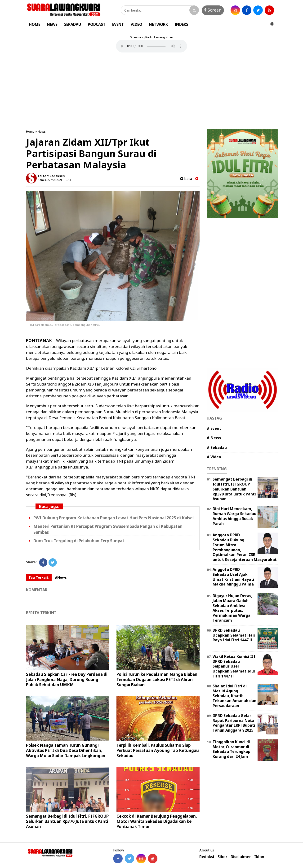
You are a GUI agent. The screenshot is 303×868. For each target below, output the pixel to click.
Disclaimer (241, 857)
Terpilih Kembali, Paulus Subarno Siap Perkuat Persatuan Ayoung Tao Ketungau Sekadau (158, 750)
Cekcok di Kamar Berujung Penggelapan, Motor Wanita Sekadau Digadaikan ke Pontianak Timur (157, 821)
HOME (35, 24)
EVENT (118, 24)
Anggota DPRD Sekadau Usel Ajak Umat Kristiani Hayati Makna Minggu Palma (233, 577)
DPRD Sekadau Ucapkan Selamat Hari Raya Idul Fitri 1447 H (234, 635)
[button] (272, 22)
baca (186, 179)
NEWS (52, 24)
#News (61, 577)
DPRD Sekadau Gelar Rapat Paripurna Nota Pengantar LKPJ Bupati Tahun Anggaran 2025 (234, 723)
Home (30, 131)
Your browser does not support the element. (151, 46)
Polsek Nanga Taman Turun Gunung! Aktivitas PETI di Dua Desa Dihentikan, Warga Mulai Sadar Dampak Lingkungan (66, 750)
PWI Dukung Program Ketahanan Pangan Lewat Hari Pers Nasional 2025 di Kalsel (114, 518)
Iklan (259, 857)
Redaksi (207, 857)
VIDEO (136, 24)
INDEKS (181, 24)
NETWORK (158, 24)
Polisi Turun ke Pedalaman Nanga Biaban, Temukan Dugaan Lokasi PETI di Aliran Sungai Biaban (158, 679)
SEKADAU (73, 24)
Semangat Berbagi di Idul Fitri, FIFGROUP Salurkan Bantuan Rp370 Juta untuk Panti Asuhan (67, 821)
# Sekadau (217, 447)
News (42, 131)
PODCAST (97, 24)
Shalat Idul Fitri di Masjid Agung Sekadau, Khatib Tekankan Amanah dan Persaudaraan (234, 696)
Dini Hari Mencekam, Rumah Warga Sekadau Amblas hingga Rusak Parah (234, 516)
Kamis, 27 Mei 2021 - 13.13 (54, 180)
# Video (214, 457)
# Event (214, 428)
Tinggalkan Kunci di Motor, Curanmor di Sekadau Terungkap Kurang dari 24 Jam (232, 749)
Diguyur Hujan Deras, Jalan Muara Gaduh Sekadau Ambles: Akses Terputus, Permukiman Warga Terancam (232, 608)
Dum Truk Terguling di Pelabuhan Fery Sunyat (79, 541)
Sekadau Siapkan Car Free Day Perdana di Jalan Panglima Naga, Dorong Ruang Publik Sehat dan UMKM (67, 679)
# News (214, 438)
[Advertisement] (151, 91)
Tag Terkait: (39, 577)
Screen (213, 10)
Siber (222, 857)
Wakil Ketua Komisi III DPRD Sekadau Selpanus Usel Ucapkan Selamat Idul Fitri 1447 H (234, 666)
